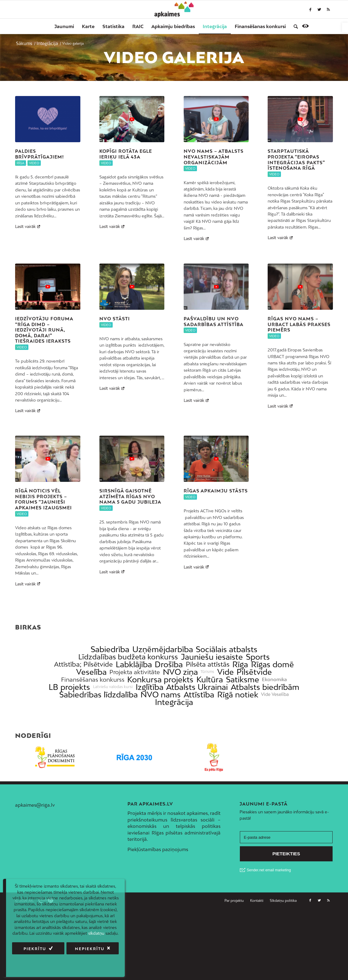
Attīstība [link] (199, 695)
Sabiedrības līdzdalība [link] (98, 695)
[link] (345, 27)
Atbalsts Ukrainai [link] (197, 687)
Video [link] (34, 163)
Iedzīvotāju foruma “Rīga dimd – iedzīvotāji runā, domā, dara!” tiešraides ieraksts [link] (44, 330)
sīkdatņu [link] (96, 933)
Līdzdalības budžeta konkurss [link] (128, 657)
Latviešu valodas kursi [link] (113, 687)
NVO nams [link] (161, 695)
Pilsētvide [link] (254, 672)
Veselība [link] (91, 672)
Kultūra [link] (210, 679)
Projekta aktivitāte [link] (135, 672)
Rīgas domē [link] (272, 664)
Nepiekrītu (90, 949)
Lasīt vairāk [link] (28, 226)
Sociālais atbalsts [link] (227, 649)
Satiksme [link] (243, 679)
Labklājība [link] (134, 664)
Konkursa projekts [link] (160, 679)
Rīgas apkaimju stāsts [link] (216, 491)
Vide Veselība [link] (275, 694)
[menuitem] (64, 26)
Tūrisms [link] (207, 672)
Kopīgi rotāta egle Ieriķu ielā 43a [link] (126, 154)
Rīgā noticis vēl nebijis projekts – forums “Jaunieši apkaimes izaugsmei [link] (43, 499)
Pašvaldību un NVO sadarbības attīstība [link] (214, 322)
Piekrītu (35, 949)
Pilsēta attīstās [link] (208, 664)
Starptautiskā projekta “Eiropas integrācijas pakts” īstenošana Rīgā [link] (296, 160)
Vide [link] (226, 672)
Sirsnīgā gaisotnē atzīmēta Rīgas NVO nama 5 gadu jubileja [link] (130, 496)
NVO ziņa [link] (180, 672)
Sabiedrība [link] (110, 649)
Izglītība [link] (150, 687)
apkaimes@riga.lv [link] (35, 805)
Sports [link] (258, 657)
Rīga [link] (21, 163)
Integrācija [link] (174, 702)
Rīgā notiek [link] (238, 695)
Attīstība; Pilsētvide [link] (83, 664)
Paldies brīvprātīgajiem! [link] (39, 154)
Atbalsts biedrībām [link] (265, 687)
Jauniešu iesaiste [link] (212, 657)
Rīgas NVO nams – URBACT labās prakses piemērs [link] (299, 324)
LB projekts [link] (69, 687)
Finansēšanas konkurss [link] (93, 679)
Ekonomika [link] (274, 679)
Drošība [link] (169, 664)
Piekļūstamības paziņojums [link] (158, 849)
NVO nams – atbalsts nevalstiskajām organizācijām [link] (214, 157)
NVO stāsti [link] (115, 319)
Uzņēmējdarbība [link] (163, 649)
